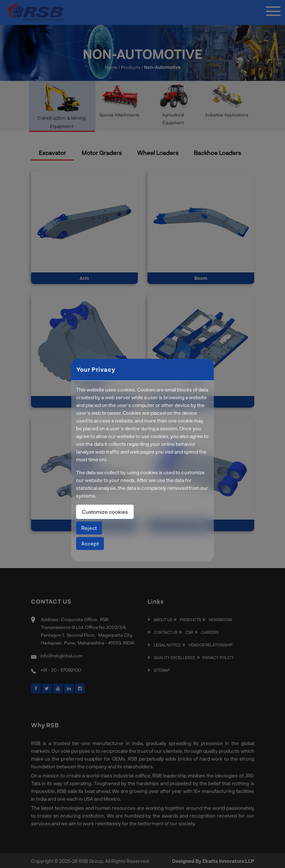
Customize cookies (105, 512)
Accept (90, 543)
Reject (89, 528)
